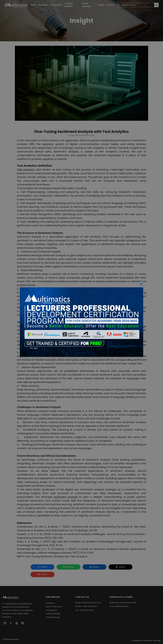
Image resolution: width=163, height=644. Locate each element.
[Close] (141, 284)
